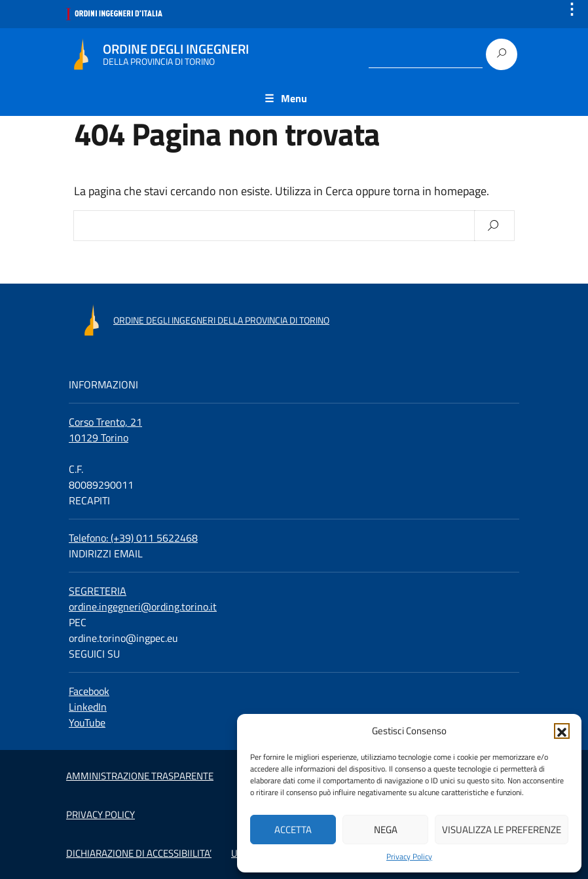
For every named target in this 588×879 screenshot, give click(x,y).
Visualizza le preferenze (502, 830)
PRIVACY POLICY (101, 814)
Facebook (89, 691)
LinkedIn (88, 707)
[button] (562, 731)
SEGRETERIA (98, 591)
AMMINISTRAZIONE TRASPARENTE (140, 776)
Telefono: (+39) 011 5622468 (133, 538)
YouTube (87, 722)
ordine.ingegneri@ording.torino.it (143, 607)
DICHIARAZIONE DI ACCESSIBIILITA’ (139, 853)
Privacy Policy (409, 857)
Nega (386, 830)
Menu (294, 98)
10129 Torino (99, 438)
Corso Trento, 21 (105, 422)
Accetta (293, 830)
